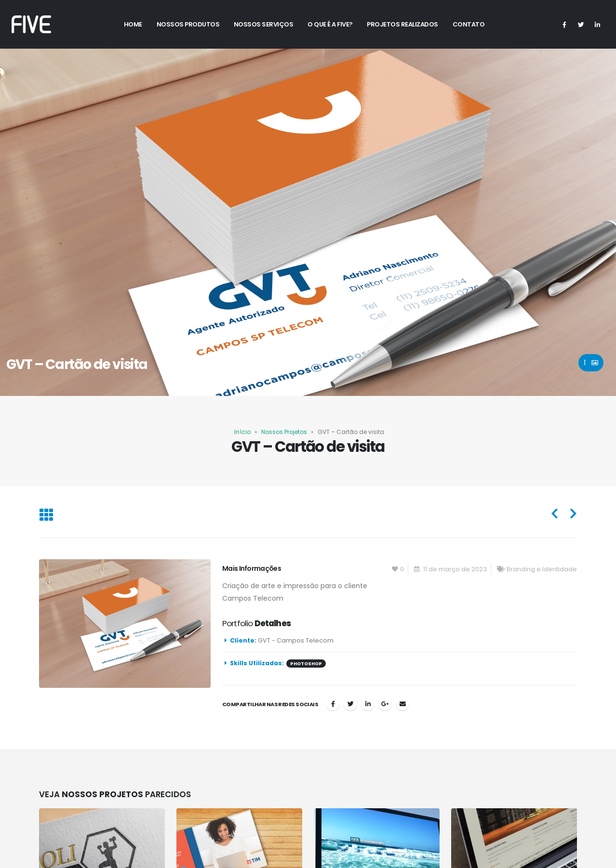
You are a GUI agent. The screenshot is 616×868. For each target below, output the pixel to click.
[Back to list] (46, 516)
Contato (469, 24)
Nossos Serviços (264, 24)
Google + (385, 704)
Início (242, 432)
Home (133, 24)
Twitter (350, 704)
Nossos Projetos (284, 432)
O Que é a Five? (330, 24)
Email (402, 704)
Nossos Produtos (188, 24)
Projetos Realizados (402, 24)
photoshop (306, 664)
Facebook (333, 704)
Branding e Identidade (542, 569)
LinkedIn (368, 704)
